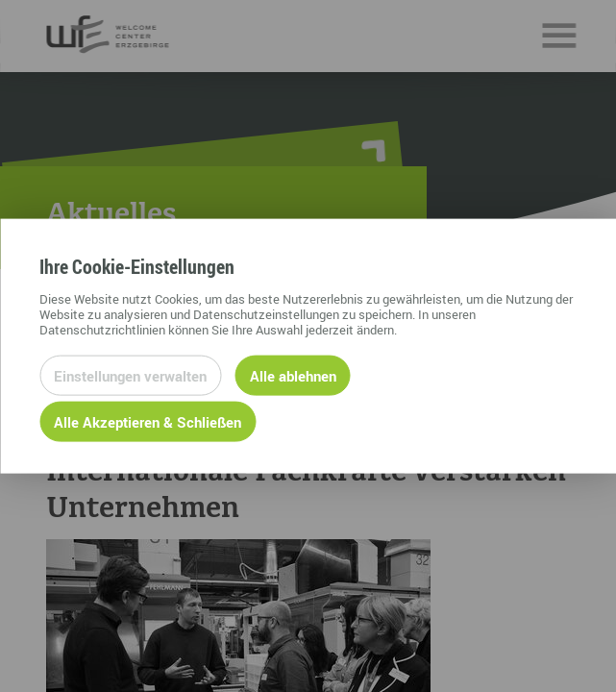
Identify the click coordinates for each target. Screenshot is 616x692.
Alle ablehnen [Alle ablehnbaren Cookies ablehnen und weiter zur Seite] (293, 375)
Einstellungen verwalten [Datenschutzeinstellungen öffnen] (130, 375)
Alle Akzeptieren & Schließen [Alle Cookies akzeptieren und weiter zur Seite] (148, 421)
